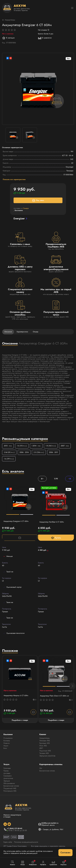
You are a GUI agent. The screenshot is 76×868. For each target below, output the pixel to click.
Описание (8, 332)
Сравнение (53, 863)
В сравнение (45, 38)
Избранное (33, 863)
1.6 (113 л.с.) (22, 446)
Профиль (43, 863)
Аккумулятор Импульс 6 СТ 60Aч (16, 696)
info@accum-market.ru (50, 823)
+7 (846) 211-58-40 (15, 828)
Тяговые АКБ (44, 753)
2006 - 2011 (53, 452)
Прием (6, 771)
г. (25, 208)
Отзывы (36, 332)
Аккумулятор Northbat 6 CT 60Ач (52, 522)
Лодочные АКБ (45, 751)
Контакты (7, 741)
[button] (72, 686)
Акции (6, 746)
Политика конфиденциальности (26, 842)
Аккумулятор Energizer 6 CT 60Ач (16, 521)
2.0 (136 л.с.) (39, 452)
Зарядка (7, 781)
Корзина (63, 863)
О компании (8, 738)
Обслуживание (9, 783)
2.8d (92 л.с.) (9, 452)
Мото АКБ (43, 746)
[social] (5, 824)
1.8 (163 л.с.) (51, 446)
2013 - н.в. (8, 446)
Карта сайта (8, 842)
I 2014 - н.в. (36, 446)
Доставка (7, 773)
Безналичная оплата (11, 786)
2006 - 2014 (24, 452)
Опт (41, 768)
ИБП (41, 748)
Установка (7, 768)
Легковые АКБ (45, 741)
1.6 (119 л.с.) (9, 459)
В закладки (8, 38)
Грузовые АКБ (45, 743)
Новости (7, 743)
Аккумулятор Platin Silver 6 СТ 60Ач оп (54, 696)
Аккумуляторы (9, 20)
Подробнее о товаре (20, 720)
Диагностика (8, 778)
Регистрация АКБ (10, 791)
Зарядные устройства (47, 756)
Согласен (65, 853)
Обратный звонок (48, 825)
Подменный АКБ (10, 788)
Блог (5, 748)
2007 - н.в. (65, 446)
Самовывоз (8, 776)
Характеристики (22, 332)
